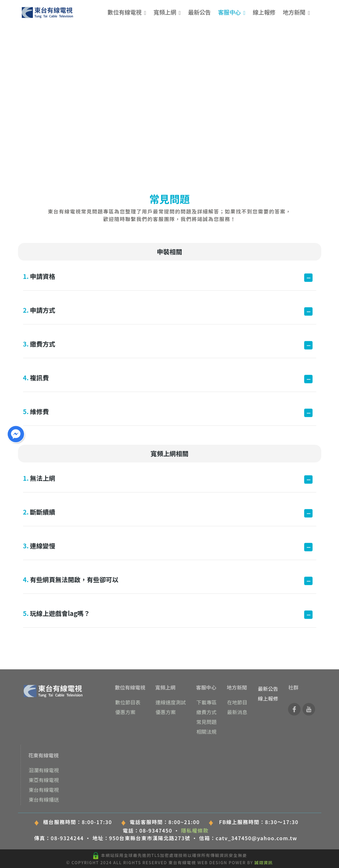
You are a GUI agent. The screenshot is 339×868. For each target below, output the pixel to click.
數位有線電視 (124, 12)
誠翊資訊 (264, 862)
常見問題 (206, 722)
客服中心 (229, 12)
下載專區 (206, 702)
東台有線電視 (44, 790)
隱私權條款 (195, 830)
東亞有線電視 (44, 780)
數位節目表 (128, 702)
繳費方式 (206, 712)
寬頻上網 (165, 12)
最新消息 (237, 712)
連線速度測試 (171, 702)
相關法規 (206, 732)
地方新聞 (294, 12)
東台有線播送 (44, 799)
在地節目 (237, 702)
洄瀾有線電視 (44, 770)
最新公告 (199, 12)
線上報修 (264, 12)
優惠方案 (125, 712)
